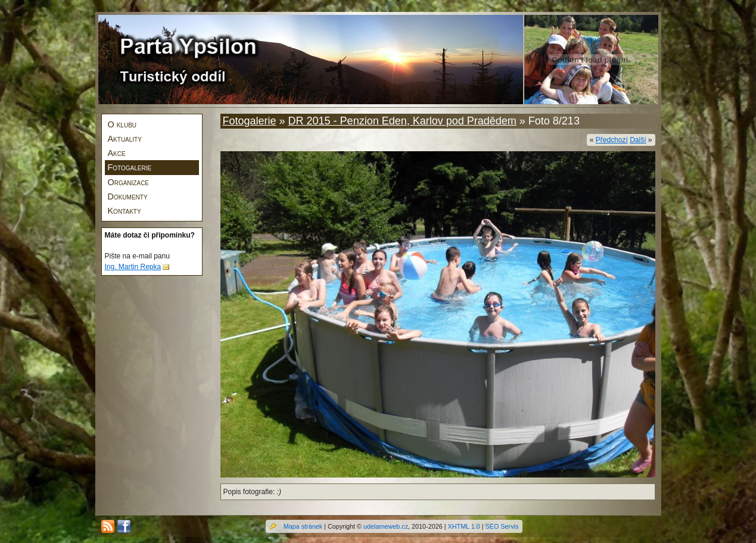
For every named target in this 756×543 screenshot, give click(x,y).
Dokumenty (128, 196)
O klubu (122, 124)
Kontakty (125, 211)
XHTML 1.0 (464, 526)
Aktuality (125, 139)
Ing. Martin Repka (133, 267)
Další (638, 140)
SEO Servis (502, 526)
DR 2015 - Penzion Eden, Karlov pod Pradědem (402, 121)
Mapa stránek (303, 526)
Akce (117, 153)
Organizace (129, 182)
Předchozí (612, 140)
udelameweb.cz (386, 526)
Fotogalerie (130, 167)
